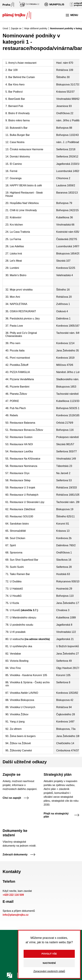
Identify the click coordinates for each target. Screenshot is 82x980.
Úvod (5, 28)
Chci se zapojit (16, 798)
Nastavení (49, 963)
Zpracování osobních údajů (49, 971)
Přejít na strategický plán (61, 815)
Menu (72, 15)
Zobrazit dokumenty (19, 854)
